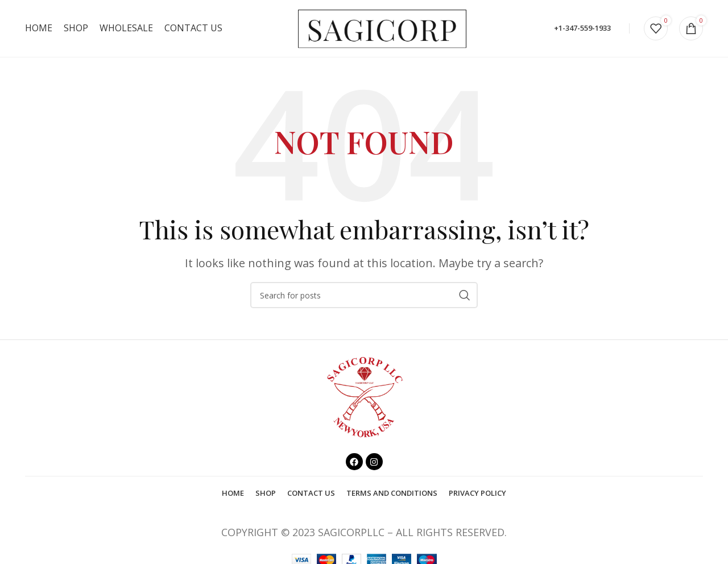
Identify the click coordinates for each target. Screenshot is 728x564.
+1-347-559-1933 (582, 28)
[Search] (364, 295)
